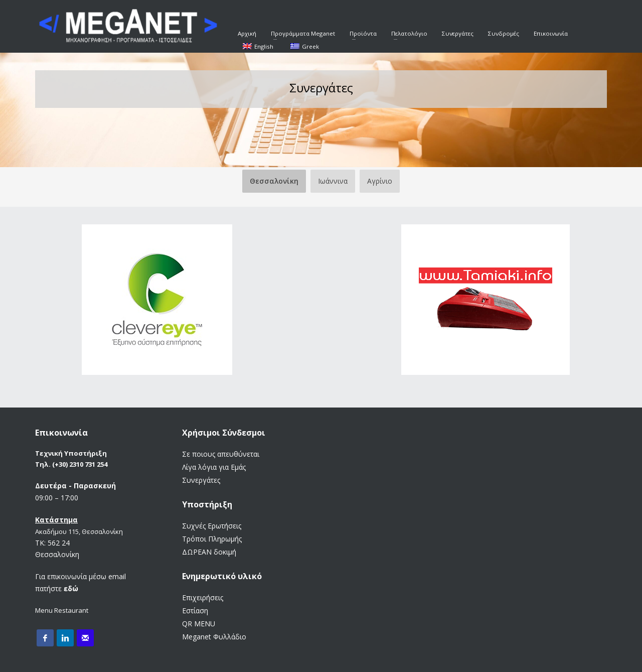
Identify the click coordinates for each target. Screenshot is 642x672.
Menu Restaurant (62, 610)
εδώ (71, 588)
